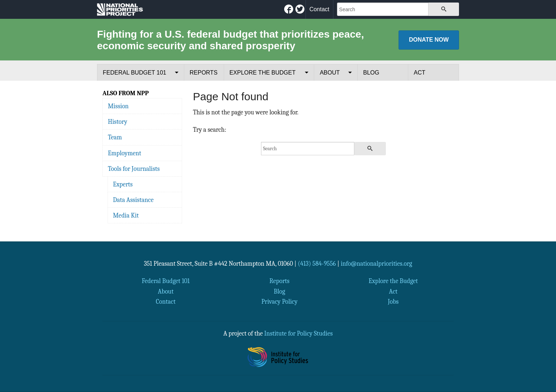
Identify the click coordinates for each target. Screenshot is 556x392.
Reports (204, 73)
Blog (371, 73)
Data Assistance (133, 200)
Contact (319, 9)
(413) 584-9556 (317, 264)
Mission (118, 106)
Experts (123, 184)
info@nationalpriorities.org (376, 264)
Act (420, 73)
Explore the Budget (263, 73)
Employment (125, 153)
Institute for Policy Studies (298, 333)
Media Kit (126, 215)
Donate (429, 40)
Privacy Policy (279, 302)
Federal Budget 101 (134, 73)
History (117, 122)
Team (115, 137)
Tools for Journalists (134, 169)
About (330, 73)
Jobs (393, 302)
